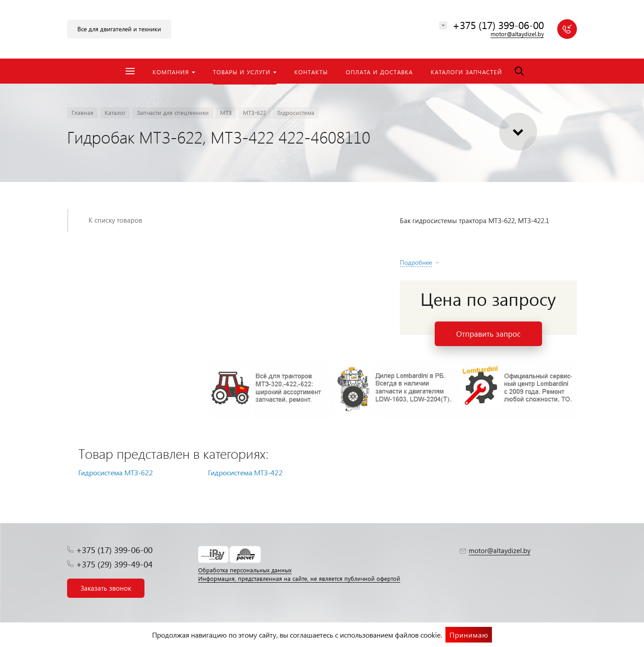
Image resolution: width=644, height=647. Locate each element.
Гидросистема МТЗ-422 (245, 472)
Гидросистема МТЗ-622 (116, 472)
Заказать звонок (106, 588)
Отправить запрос (488, 334)
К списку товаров (115, 220)
